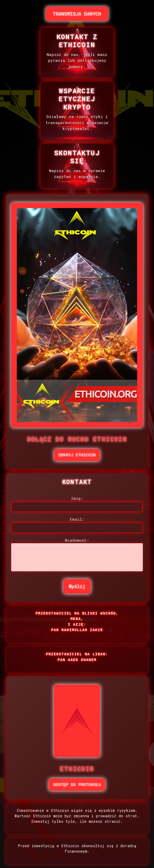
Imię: (77, 498)
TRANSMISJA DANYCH (77, 14)
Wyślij (77, 586)
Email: (77, 519)
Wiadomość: (77, 540)
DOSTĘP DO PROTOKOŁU (77, 784)
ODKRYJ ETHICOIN (77, 455)
